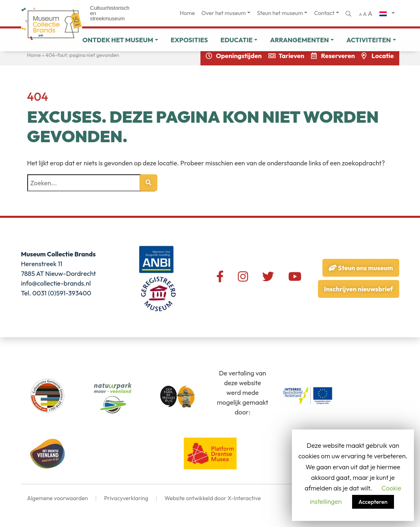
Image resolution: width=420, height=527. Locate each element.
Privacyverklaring (126, 498)
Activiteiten (369, 40)
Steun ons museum (361, 268)
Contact (324, 13)
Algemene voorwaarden (58, 498)
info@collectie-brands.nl (56, 283)
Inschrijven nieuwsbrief (358, 289)
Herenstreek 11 (42, 264)
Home (187, 13)
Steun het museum (280, 13)
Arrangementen (299, 40)
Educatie (236, 40)
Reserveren (338, 56)
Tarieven (292, 56)
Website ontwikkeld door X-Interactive (212, 498)
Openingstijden (239, 56)
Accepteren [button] (373, 502)
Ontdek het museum (118, 40)
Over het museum (223, 13)
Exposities (189, 40)
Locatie (383, 56)
